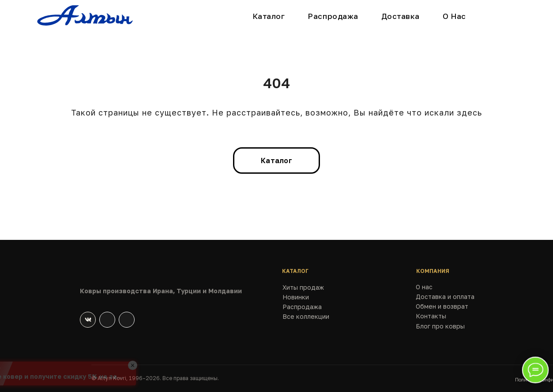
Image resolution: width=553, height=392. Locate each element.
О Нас (454, 16)
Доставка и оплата (445, 297)
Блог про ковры (440, 326)
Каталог (269, 16)
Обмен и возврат (442, 306)
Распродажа (333, 16)
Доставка (401, 16)
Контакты (431, 316)
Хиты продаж (303, 287)
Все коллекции (306, 316)
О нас (424, 287)
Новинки (296, 297)
